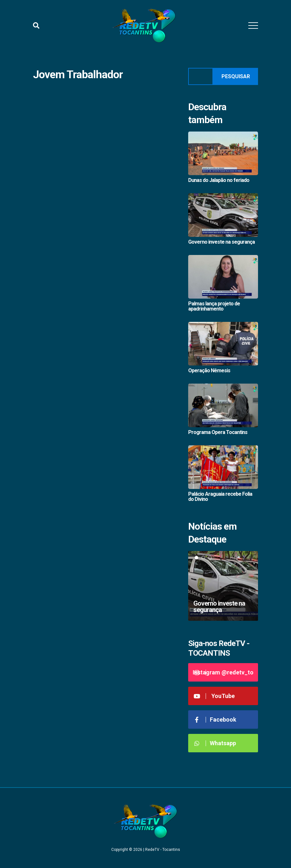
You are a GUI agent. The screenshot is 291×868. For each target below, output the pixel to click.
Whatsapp (215, 743)
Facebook (215, 720)
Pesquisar (236, 76)
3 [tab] (210, 558)
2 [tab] (203, 558)
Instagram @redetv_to (223, 672)
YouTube (214, 696)
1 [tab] (196, 558)
